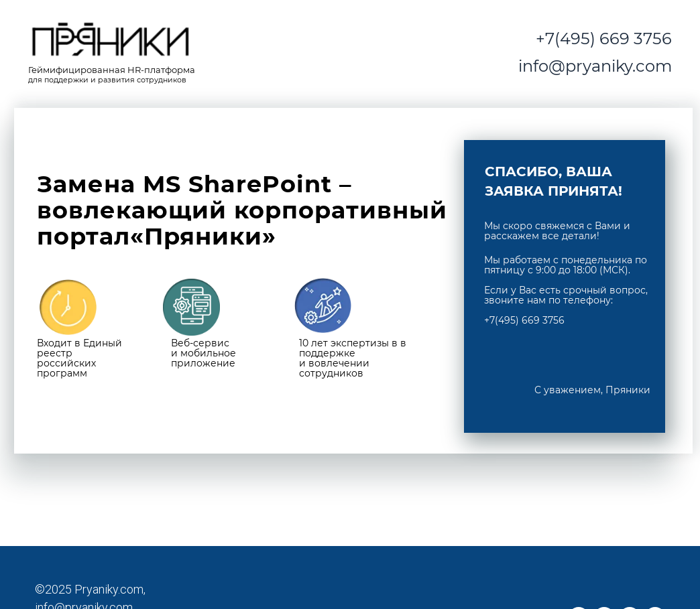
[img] (111, 41)
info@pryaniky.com (595, 66)
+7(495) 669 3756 (604, 39)
